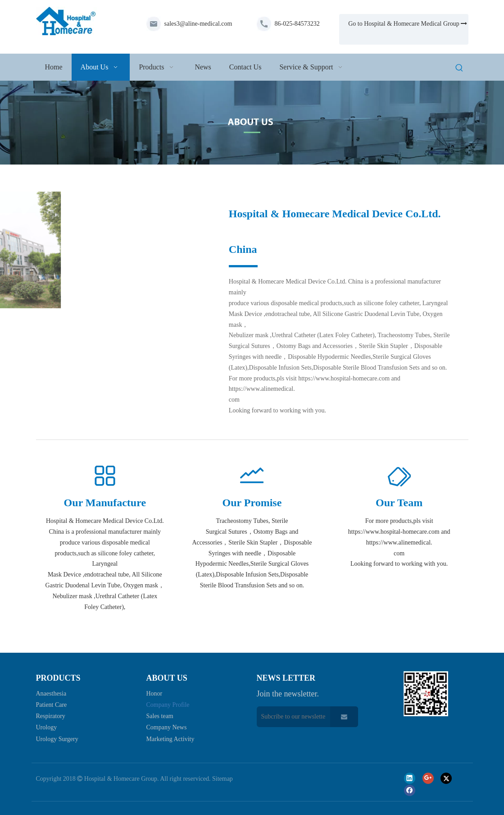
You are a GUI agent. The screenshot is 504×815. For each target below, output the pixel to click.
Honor (154, 694)
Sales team (160, 716)
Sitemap (222, 779)
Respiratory (51, 716)
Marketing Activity (170, 739)
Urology (47, 727)
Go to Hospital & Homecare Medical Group (408, 24)
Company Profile (168, 705)
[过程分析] (252, 476)
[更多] (105, 476)
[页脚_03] (426, 694)
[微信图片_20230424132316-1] (123, 250)
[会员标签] (399, 476)
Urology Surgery (57, 739)
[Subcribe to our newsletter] (291, 717)
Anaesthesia (51, 694)
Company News (167, 727)
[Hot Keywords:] (459, 69)
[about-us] (252, 123)
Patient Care (52, 705)
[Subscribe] (344, 717)
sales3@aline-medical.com (198, 24)
